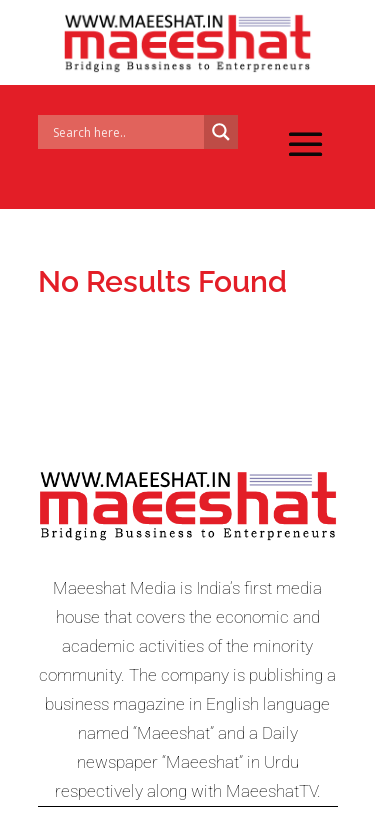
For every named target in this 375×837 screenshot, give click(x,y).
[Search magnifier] (221, 132)
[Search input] (126, 132)
